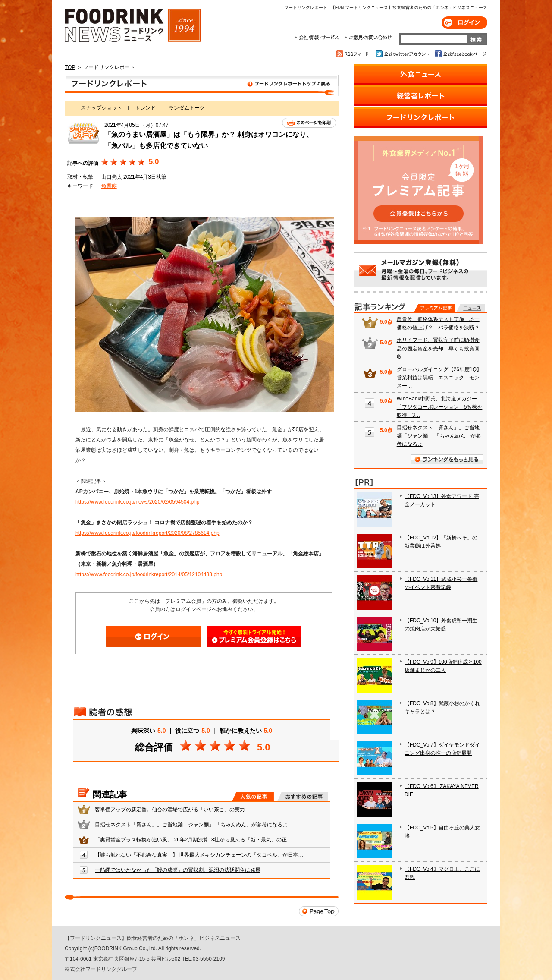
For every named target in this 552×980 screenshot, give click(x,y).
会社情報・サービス (318, 38)
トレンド (145, 108)
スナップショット (101, 108)
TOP (70, 67)
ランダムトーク (187, 108)
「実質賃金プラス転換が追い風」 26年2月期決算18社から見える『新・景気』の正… (193, 840)
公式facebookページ (460, 54)
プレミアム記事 (434, 308)
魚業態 (109, 186)
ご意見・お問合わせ (368, 38)
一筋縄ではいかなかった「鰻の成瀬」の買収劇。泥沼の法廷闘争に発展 (178, 870)
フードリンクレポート (202, 85)
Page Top (319, 911)
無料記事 (471, 308)
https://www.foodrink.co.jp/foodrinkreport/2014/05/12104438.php (149, 574)
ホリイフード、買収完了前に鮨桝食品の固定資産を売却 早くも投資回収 (438, 348)
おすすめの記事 (303, 797)
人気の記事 (253, 797)
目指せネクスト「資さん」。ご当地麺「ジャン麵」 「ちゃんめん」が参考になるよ (191, 825)
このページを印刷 (309, 123)
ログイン (464, 23)
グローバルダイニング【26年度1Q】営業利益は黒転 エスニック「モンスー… (439, 378)
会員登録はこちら (254, 637)
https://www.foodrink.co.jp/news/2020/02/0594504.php (138, 502)
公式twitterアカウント (403, 54)
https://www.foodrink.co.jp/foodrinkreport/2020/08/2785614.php (147, 533)
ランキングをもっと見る (447, 459)
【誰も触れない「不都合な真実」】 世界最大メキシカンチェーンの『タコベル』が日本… (199, 855)
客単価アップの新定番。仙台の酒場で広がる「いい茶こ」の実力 (170, 810)
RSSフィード (354, 54)
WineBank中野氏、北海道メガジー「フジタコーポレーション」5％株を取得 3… (440, 407)
